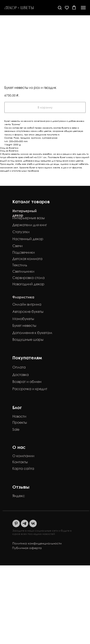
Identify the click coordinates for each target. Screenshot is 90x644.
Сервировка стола (28, 278)
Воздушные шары (28, 339)
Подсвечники (24, 252)
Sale (16, 429)
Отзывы (21, 487)
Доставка (21, 375)
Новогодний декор (28, 284)
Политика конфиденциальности (37, 543)
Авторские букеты (28, 312)
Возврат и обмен (27, 382)
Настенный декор (28, 239)
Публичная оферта (27, 548)
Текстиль (20, 265)
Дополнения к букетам (32, 333)
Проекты (20, 422)
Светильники (23, 271)
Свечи (17, 246)
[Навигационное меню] (83, 8)
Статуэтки (21, 232)
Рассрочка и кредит (30, 389)
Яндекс (19, 496)
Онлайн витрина (27, 304)
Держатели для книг (30, 225)
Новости (19, 416)
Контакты (20, 462)
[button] (60, 8)
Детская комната (27, 259)
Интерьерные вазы (29, 218)
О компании (23, 456)
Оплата (19, 367)
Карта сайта (23, 468)
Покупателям (27, 358)
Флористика (23, 297)
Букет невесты (24, 325)
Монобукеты (23, 319)
